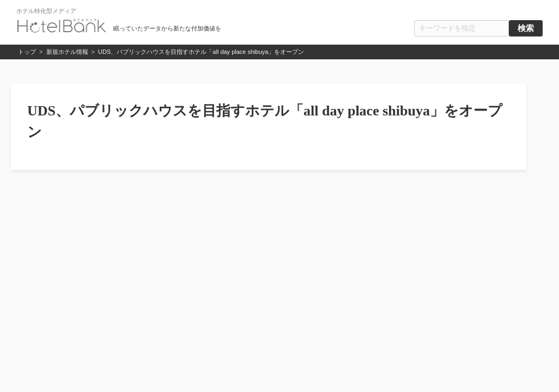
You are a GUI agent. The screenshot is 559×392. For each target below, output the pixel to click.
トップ (27, 52)
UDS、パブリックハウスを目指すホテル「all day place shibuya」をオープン (201, 52)
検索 (526, 28)
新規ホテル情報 (67, 52)
